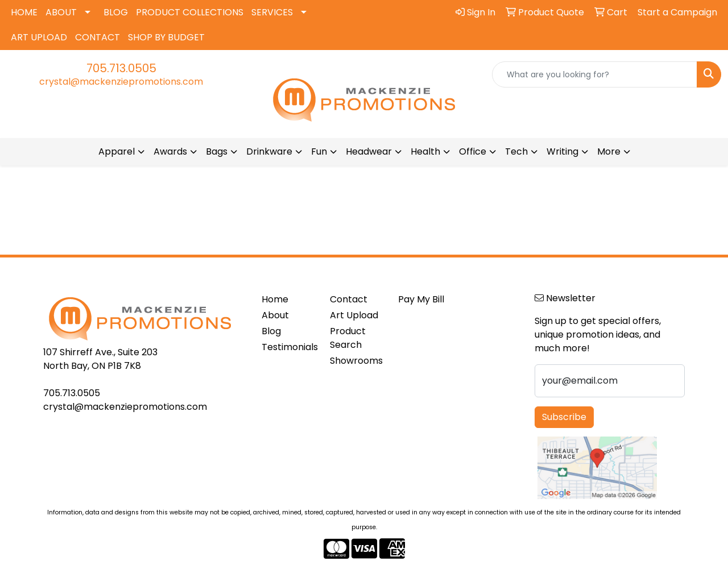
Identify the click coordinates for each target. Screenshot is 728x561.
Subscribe (564, 417)
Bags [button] (217, 151)
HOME (24, 12)
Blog (271, 331)
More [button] (609, 151)
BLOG (116, 12)
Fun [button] (319, 151)
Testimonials (289, 347)
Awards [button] (170, 151)
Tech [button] (516, 151)
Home (275, 299)
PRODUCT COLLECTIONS (190, 12)
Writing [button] (562, 151)
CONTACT (98, 37)
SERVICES (272, 12)
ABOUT (61, 12)
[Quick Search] (595, 74)
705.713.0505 (121, 68)
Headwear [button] (369, 151)
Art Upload (354, 315)
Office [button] (473, 151)
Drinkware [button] (269, 151)
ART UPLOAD (39, 37)
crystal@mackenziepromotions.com (121, 82)
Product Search (348, 338)
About (275, 315)
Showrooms (356, 361)
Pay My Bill (421, 299)
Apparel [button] (117, 151)
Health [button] (425, 151)
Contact (349, 299)
